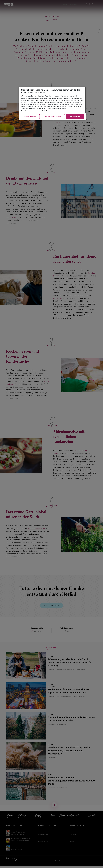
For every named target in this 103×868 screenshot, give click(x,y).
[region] (52, 104)
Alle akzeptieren (75, 117)
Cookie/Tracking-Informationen (50, 111)
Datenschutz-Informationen (28, 111)
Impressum (39, 111)
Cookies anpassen (30, 117)
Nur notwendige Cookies (53, 117)
